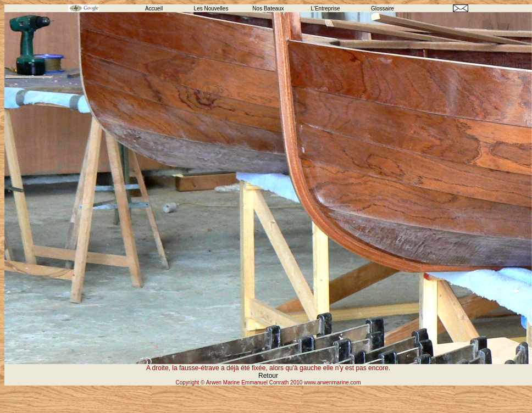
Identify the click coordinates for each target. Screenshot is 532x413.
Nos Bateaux (268, 9)
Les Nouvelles (211, 9)
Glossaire (383, 9)
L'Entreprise (325, 9)
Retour (268, 376)
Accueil (154, 9)
